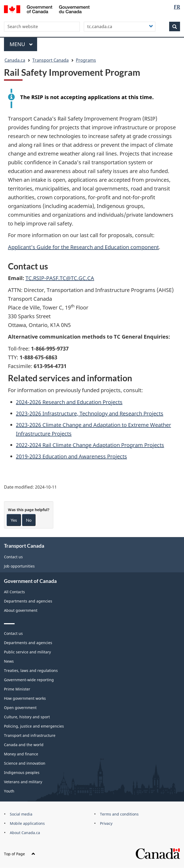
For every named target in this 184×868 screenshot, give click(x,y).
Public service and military (27, 652)
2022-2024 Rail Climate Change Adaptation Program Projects (90, 445)
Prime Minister (17, 689)
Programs (86, 60)
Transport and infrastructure (30, 735)
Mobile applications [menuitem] (27, 823)
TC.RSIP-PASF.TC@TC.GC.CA (60, 278)
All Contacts (14, 592)
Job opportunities (19, 566)
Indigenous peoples (22, 772)
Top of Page (20, 854)
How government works (25, 698)
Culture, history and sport (27, 717)
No (29, 520)
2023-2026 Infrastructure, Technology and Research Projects (90, 413)
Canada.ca (15, 60)
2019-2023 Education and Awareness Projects (71, 456)
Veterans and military (23, 782)
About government (21, 610)
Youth (9, 791)
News (9, 661)
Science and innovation (25, 763)
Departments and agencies (28, 601)
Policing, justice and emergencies (34, 726)
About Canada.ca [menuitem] (25, 833)
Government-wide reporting (29, 680)
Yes (14, 520)
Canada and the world (24, 745)
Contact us (13, 557)
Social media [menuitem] (21, 814)
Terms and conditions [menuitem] (119, 814)
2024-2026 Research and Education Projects (69, 402)
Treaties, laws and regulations (31, 670)
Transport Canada (51, 60)
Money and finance (21, 754)
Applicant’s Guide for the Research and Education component (83, 247)
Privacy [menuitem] (106, 823)
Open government (20, 708)
